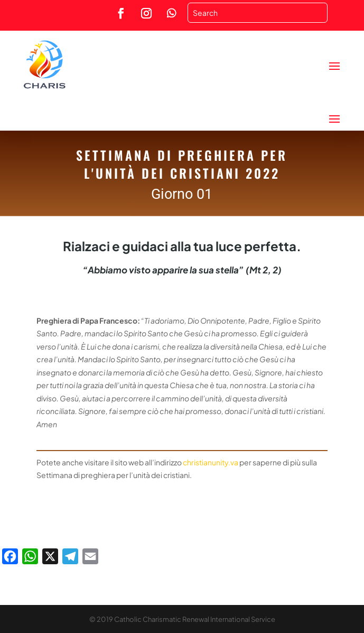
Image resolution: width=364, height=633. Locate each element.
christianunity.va (211, 462)
